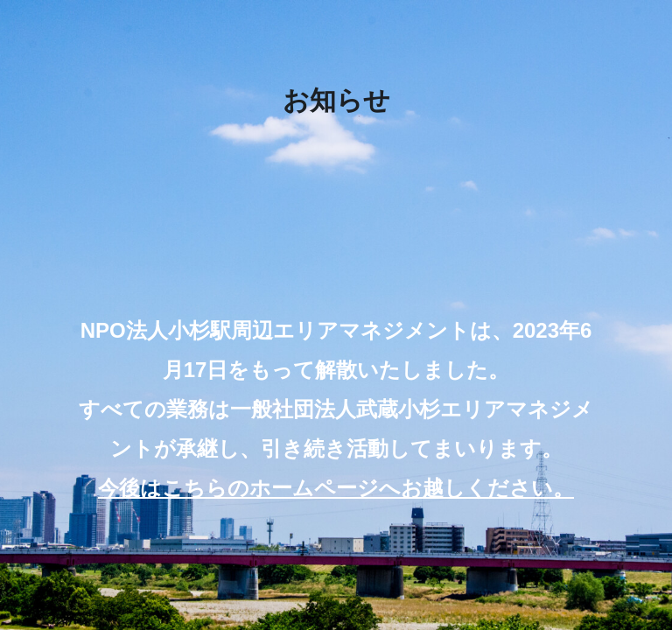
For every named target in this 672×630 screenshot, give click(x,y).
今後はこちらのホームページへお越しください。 (336, 488)
